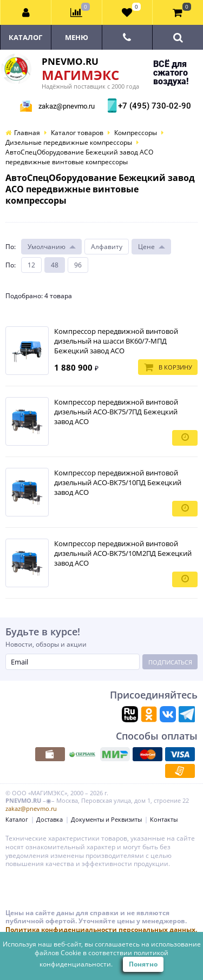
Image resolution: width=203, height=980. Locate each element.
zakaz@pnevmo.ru (67, 106)
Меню (77, 37)
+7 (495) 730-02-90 (153, 106)
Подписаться (170, 662)
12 (31, 265)
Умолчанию (47, 247)
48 (55, 265)
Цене (146, 247)
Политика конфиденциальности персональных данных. (101, 929)
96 (78, 265)
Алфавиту (107, 247)
